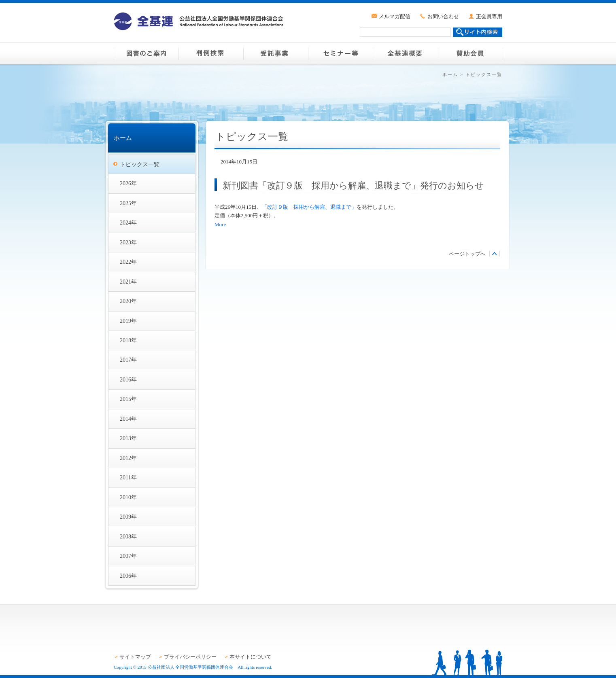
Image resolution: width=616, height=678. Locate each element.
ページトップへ (467, 254)
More (220, 224)
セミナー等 (340, 53)
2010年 (128, 497)
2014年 (128, 419)
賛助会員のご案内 (470, 53)
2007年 (128, 556)
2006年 (128, 576)
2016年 (128, 379)
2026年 (128, 183)
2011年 (128, 477)
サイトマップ (135, 657)
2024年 (128, 222)
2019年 (128, 321)
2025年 (128, 203)
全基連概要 (405, 53)
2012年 (128, 458)
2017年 (128, 360)
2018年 (128, 340)
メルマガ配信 (395, 16)
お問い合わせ (443, 16)
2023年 (128, 242)
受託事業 (276, 53)
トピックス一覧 (140, 164)
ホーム (450, 74)
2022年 (128, 262)
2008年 (128, 536)
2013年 (128, 438)
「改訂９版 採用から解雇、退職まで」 (309, 207)
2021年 (128, 282)
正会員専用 (489, 16)
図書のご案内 (146, 53)
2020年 (128, 301)
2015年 (128, 399)
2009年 (128, 517)
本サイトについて (251, 657)
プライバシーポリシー (190, 657)
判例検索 (211, 53)
